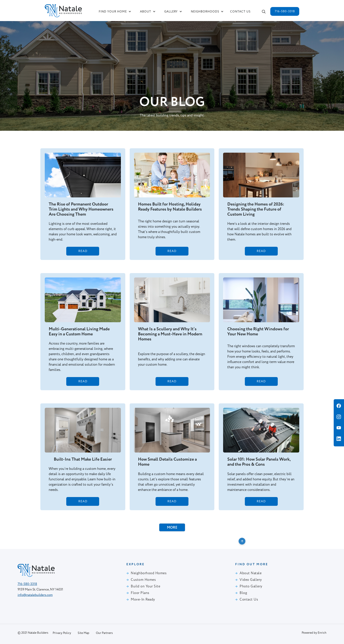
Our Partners (104, 633)
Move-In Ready (143, 600)
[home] (63, 10)
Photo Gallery (251, 587)
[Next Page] (172, 527)
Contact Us (249, 600)
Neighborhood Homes (149, 573)
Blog (243, 593)
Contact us (240, 12)
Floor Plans (140, 593)
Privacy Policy (62, 633)
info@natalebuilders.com (35, 595)
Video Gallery (251, 580)
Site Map (83, 633)
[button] (115, 12)
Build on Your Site (145, 587)
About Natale (251, 573)
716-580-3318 (285, 11)
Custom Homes (143, 580)
